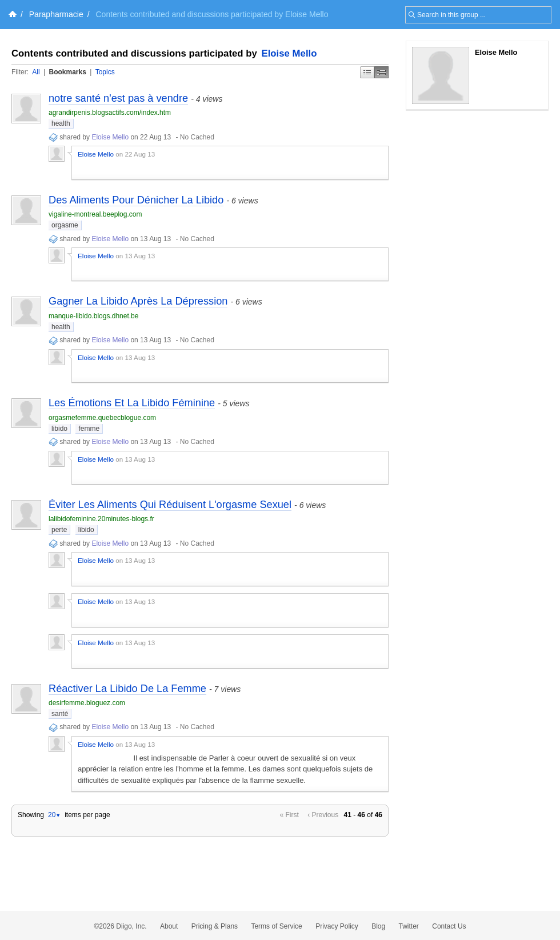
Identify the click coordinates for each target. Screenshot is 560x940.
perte (59, 530)
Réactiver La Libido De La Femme (127, 689)
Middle (381, 72)
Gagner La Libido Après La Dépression (138, 301)
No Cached (197, 137)
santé (60, 714)
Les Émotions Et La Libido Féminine (132, 403)
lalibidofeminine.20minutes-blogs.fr (101, 519)
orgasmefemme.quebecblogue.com (102, 418)
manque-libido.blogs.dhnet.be (93, 316)
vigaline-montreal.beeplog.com (95, 214)
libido (59, 429)
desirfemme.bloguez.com (87, 703)
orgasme (65, 225)
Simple (367, 72)
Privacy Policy (337, 926)
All (36, 72)
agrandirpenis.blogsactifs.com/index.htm (110, 113)
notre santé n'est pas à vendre (118, 98)
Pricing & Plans (215, 926)
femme (89, 429)
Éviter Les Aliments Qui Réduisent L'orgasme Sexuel (170, 505)
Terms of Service (276, 926)
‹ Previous (323, 815)
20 (54, 815)
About (169, 926)
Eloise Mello (289, 53)
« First (289, 815)
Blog (378, 926)
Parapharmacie (56, 14)
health (61, 123)
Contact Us (449, 926)
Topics (105, 72)
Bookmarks (67, 72)
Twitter (409, 926)
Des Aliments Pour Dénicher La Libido (136, 200)
